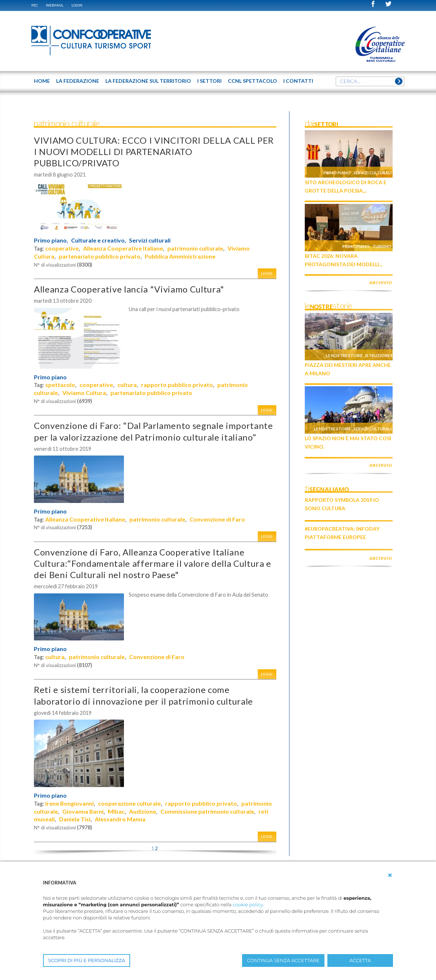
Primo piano (50, 377)
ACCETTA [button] (360, 960)
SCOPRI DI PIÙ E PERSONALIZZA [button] (87, 960)
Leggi (267, 273)
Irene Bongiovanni (69, 803)
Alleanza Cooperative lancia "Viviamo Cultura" (129, 289)
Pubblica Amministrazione (180, 256)
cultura (127, 385)
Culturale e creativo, (99, 240)
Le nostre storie (344, 355)
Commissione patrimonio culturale (207, 811)
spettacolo (60, 385)
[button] (390, 875)
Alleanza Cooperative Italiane (123, 248)
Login (77, 5)
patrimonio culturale (195, 248)
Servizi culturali (150, 240)
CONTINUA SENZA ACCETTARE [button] (283, 960)
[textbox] (370, 81)
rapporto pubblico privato (177, 385)
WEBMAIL (55, 5)
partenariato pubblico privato (100, 256)
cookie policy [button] (248, 905)
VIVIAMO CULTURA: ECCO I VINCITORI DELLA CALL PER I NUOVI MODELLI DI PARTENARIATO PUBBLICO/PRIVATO (154, 152)
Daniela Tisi (75, 819)
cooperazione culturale (129, 803)
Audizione (143, 811)
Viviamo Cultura (84, 393)
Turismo (382, 246)
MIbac (116, 811)
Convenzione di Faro (217, 519)
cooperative (62, 248)
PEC (35, 5)
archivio (381, 282)
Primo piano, (51, 240)
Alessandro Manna (120, 819)
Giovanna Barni (83, 811)
